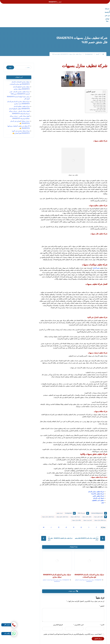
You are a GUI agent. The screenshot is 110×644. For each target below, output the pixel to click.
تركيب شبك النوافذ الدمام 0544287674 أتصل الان (19, 84)
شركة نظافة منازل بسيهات (100, 506)
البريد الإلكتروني (79, 612)
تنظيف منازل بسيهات (87, 503)
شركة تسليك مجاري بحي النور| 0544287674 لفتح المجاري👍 (22, 118)
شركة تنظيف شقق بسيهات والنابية (97, 96)
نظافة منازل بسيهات (76, 506)
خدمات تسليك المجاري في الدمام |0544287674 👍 (21, 108)
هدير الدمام (96, 254)
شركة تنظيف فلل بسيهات (99, 86)
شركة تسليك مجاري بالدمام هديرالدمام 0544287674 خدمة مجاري (19, 89)
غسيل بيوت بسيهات (87, 506)
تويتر (103, 489)
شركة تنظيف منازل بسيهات (97, 80)
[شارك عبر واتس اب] (51, 514)
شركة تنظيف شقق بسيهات (62, 503)
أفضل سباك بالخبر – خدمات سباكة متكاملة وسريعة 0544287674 (18, 103)
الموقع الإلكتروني (58, 612)
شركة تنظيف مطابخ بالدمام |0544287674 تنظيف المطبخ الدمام (18, 94)
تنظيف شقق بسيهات (98, 503)
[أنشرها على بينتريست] (81, 514)
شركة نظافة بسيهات (101, 94)
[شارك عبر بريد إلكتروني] (44, 514)
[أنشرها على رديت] (74, 514)
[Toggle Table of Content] (103, 78)
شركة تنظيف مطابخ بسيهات (98, 84)
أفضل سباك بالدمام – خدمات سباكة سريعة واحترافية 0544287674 (18, 98)
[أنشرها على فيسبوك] (96, 514)
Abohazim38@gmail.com (97, 499)
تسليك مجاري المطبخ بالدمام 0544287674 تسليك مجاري (18, 74)
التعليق (103, 593)
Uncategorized (68, 499)
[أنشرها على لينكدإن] (59, 514)
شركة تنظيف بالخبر (98, 482)
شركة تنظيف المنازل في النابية (99, 91)
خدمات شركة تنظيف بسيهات (100, 97)
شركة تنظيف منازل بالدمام (96, 478)
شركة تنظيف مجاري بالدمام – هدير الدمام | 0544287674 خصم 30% (18, 79)
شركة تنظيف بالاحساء (97, 480)
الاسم (103, 612)
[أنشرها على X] (89, 514)
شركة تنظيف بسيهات (100, 82)
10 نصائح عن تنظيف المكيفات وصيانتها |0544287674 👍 (19, 113)
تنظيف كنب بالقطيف (98, 486)
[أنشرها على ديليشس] (66, 514)
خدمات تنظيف (60, 499)
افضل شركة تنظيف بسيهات (99, 89)
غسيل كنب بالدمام (99, 484)
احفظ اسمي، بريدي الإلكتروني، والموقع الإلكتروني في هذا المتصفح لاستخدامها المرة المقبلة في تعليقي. (73, 621)
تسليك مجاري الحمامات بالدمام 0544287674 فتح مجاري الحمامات (20, 69)
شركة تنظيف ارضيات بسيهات (99, 93)
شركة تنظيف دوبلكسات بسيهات (98, 88)
